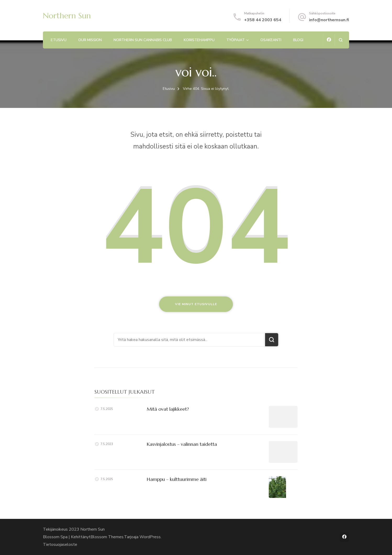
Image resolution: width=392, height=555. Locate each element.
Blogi (298, 40)
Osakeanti (271, 40)
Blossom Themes (107, 537)
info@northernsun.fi (329, 20)
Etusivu (59, 40)
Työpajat (236, 40)
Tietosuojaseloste (60, 545)
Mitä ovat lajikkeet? (168, 409)
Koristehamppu (199, 40)
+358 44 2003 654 (263, 20)
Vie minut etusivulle (196, 304)
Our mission (90, 40)
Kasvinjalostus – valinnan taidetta (182, 444)
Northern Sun (67, 16)
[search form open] (341, 40)
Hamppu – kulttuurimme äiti (177, 479)
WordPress (150, 537)
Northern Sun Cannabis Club (143, 40)
